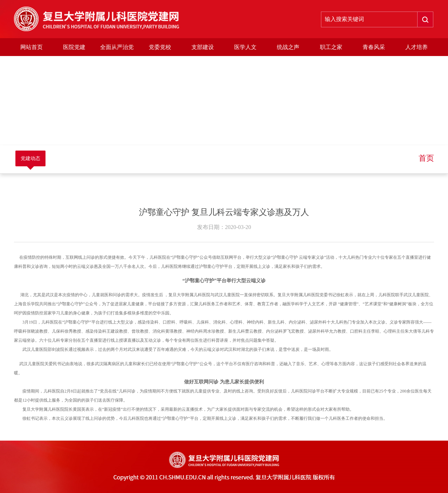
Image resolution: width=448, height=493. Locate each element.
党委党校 (160, 47)
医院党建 (74, 47)
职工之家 (331, 47)
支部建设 (203, 47)
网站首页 (31, 47)
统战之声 (288, 47)
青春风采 (374, 47)
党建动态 (30, 158)
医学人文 (245, 47)
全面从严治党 (117, 47)
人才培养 (416, 47)
